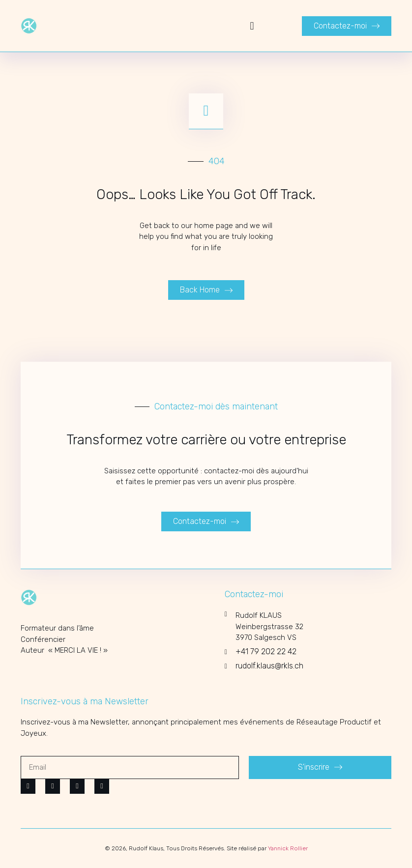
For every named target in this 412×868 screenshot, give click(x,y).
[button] (252, 26)
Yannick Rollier (288, 848)
